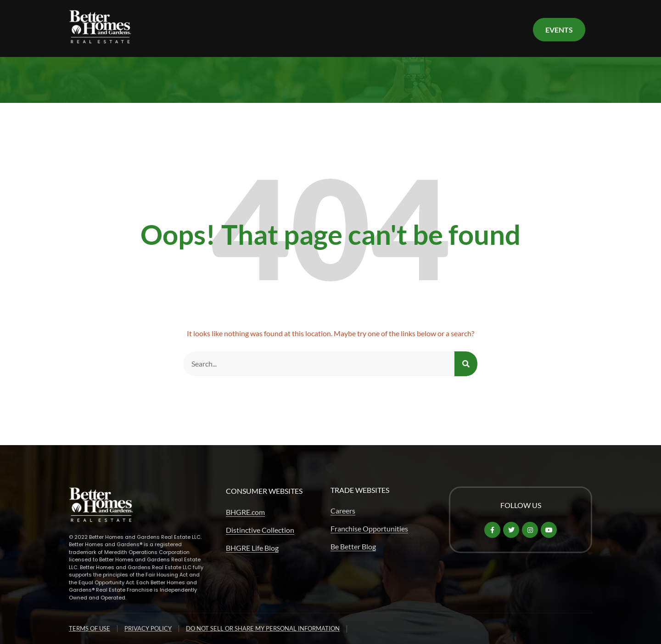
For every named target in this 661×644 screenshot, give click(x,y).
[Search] (466, 364)
